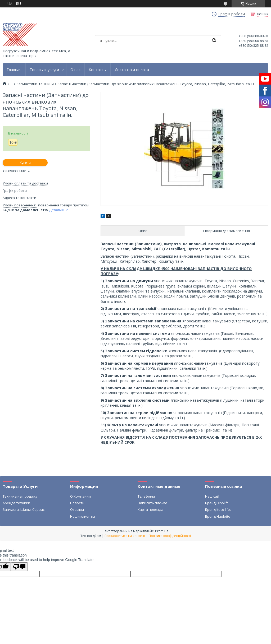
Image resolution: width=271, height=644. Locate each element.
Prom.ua (162, 531)
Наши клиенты (83, 516)
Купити (25, 163)
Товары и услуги (44, 70)
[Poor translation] (19, 567)
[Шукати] (214, 41)
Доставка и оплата (132, 70)
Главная (14, 70)
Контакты (98, 70)
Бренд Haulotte (218, 516)
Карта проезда (150, 509)
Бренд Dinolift (216, 503)
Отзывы (77, 509)
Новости (77, 503)
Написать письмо (152, 503)
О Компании (80, 496)
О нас (75, 70)
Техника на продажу (20, 496)
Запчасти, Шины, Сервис (24, 509)
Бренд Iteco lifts (218, 509)
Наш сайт (213, 496)
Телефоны (146, 496)
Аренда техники (16, 503)
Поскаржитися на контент (125, 536)
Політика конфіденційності (170, 536)
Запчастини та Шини (35, 84)
